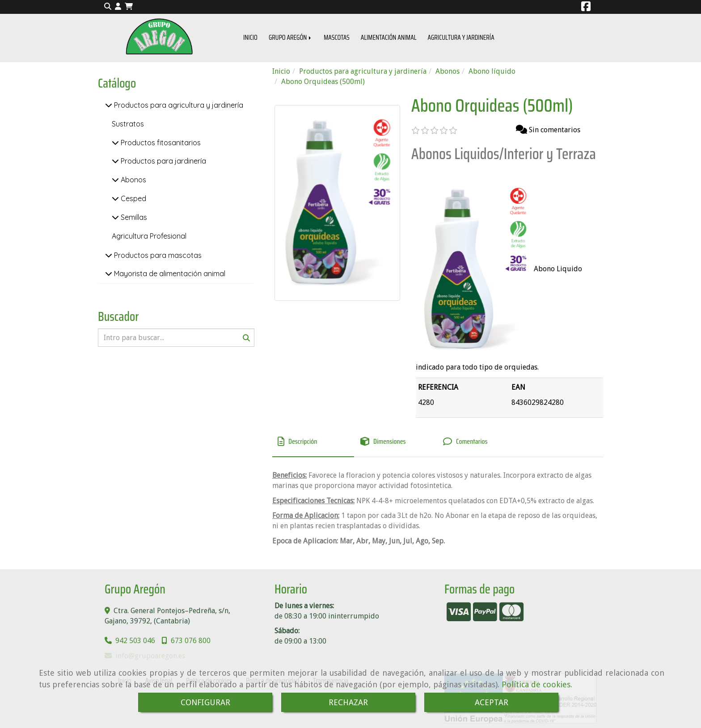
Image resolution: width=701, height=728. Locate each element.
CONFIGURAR (205, 702)
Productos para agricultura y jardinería (178, 105)
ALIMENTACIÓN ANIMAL (389, 38)
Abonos (133, 180)
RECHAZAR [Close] (348, 702)
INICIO (250, 38)
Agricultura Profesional (149, 236)
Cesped (133, 198)
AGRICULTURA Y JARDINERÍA (461, 38)
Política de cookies (536, 684)
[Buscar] (176, 338)
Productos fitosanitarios (160, 143)
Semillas (133, 217)
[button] (118, 7)
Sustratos (128, 124)
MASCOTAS (337, 38)
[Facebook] (586, 8)
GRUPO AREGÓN (291, 38)
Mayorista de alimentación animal (169, 274)
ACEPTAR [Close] (492, 702)
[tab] (313, 442)
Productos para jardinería (163, 161)
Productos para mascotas (157, 255)
